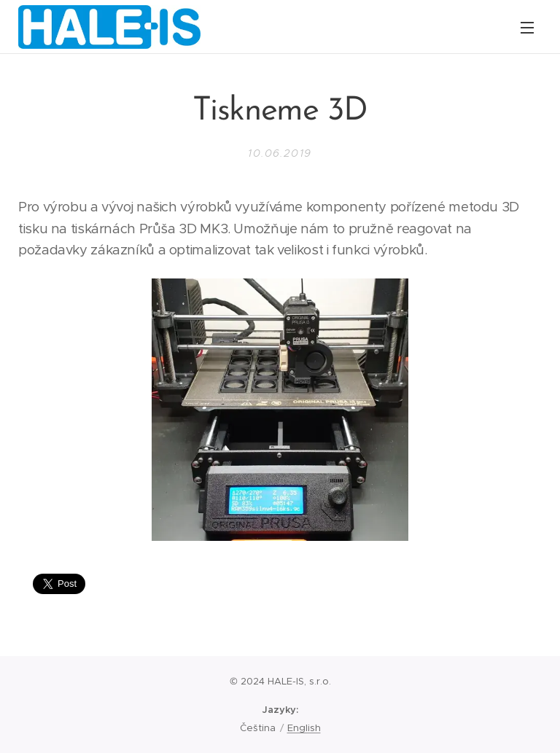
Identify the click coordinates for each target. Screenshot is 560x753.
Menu (527, 28)
